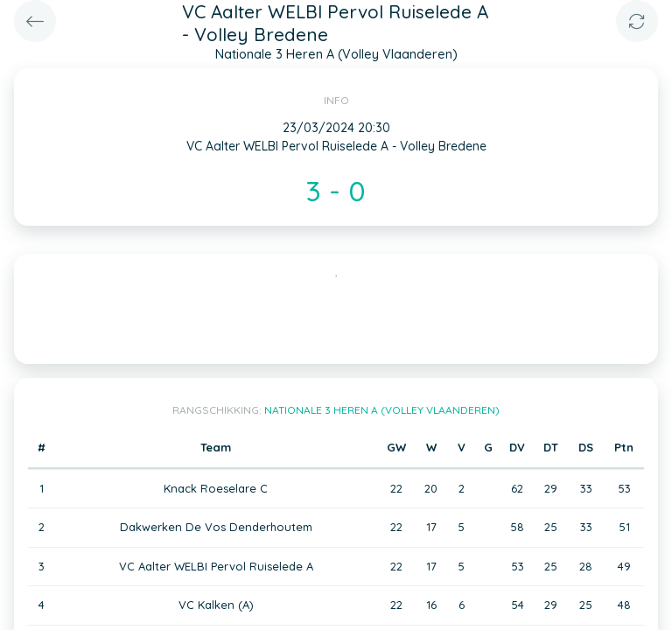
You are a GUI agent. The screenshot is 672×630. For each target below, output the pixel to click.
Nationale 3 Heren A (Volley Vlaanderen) (382, 410)
